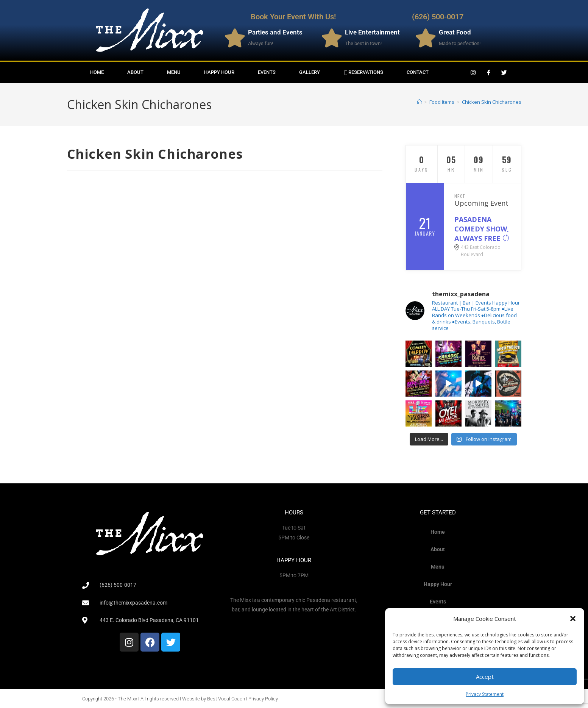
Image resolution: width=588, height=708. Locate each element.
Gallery (310, 72)
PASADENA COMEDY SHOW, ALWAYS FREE (482, 229)
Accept (485, 677)
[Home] (419, 102)
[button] (573, 619)
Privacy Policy (263, 699)
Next (460, 196)
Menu (174, 72)
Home (97, 72)
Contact (418, 72)
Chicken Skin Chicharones (492, 102)
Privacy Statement (485, 694)
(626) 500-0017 (438, 17)
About (135, 72)
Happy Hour (219, 72)
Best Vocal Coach (226, 699)
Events (267, 72)
